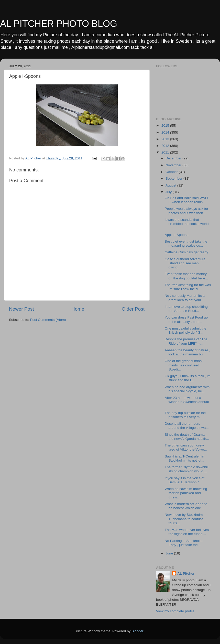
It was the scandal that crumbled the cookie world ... (187, 224)
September (174, 178)
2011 (166, 152)
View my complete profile (175, 611)
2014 (166, 132)
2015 (166, 125)
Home (78, 309)
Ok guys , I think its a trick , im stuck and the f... (188, 378)
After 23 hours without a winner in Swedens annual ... (187, 402)
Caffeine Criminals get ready (186, 252)
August (171, 185)
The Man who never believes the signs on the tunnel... (187, 532)
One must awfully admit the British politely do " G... (186, 330)
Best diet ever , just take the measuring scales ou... (186, 243)
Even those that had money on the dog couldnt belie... (186, 276)
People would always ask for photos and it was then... (186, 211)
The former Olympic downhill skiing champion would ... (187, 469)
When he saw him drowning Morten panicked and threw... (186, 493)
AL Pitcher (186, 574)
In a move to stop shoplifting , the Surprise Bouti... (187, 309)
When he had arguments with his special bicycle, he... (187, 389)
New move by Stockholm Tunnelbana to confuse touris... (184, 519)
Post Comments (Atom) (48, 320)
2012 (166, 146)
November (174, 165)
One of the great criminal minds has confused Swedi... (184, 365)
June (170, 553)
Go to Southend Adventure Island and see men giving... (185, 263)
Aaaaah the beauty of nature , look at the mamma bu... (188, 352)
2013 (166, 139)
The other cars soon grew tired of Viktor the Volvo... (186, 447)
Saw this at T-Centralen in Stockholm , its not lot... (185, 458)
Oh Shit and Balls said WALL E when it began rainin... (187, 200)
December (174, 158)
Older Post (133, 309)
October (172, 172)
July (169, 192)
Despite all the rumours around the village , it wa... (187, 426)
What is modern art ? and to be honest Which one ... (186, 506)
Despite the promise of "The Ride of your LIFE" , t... (186, 341)
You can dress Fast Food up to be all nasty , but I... (186, 319)
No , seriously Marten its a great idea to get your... (185, 298)
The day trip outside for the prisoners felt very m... (185, 415)
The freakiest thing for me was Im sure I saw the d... (188, 287)
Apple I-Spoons (177, 235)
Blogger (137, 631)
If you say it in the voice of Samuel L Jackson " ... (185, 480)
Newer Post (21, 309)
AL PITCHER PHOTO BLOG (59, 24)
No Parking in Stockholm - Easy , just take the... (185, 543)
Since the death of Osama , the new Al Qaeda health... (187, 437)
